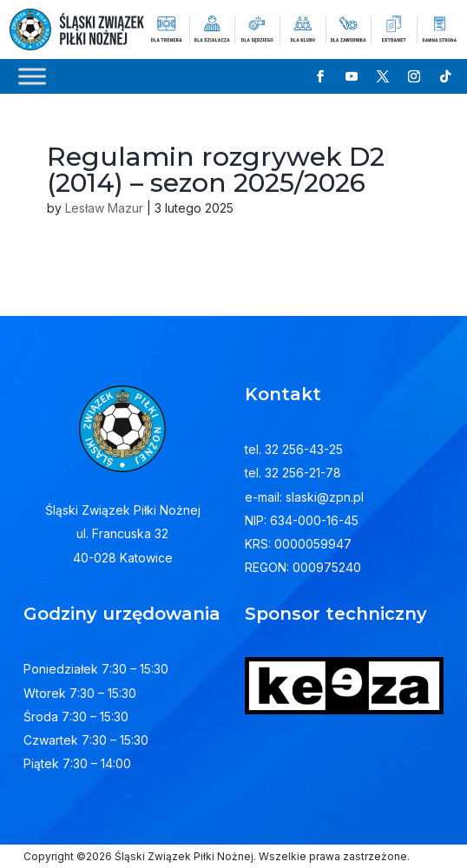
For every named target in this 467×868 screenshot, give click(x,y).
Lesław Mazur (104, 208)
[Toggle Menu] (32, 76)
